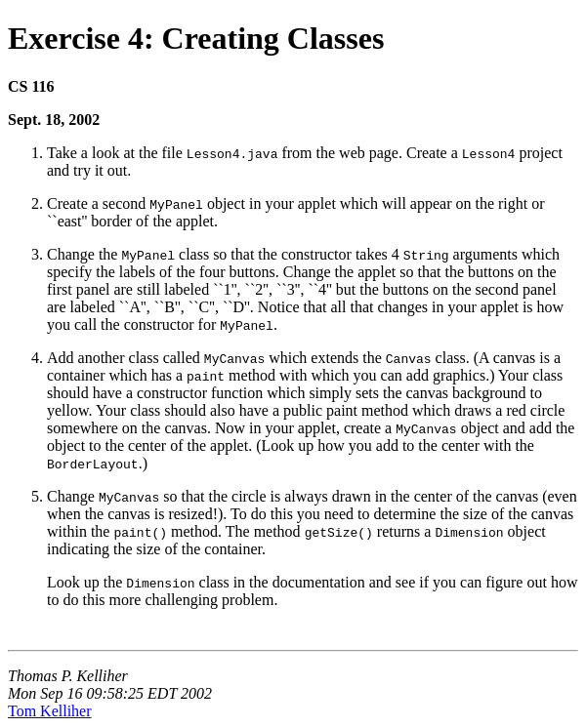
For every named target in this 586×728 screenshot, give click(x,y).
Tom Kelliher (50, 711)
